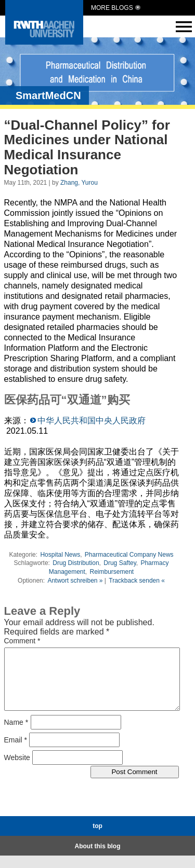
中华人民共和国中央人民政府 (92, 421)
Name (16, 734)
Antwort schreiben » (75, 581)
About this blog (98, 859)
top (97, 838)
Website (17, 769)
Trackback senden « (137, 581)
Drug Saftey (120, 563)
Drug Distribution (76, 563)
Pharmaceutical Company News (129, 555)
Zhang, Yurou (79, 183)
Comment (22, 641)
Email (16, 752)
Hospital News (60, 555)
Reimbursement (112, 572)
